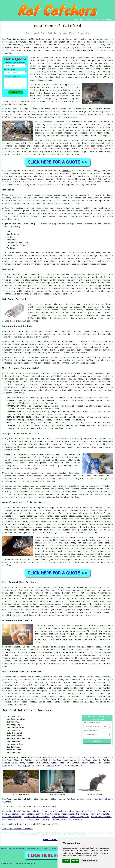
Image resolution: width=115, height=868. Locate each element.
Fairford (66, 171)
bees (5, 766)
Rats (66, 45)
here (18, 615)
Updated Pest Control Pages (37, 848)
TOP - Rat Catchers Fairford (17, 829)
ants (63, 757)
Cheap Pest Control (86, 811)
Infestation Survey (32, 814)
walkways (82, 277)
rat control (25, 680)
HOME (76, 20)
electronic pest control (29, 682)
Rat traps (33, 304)
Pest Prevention (11, 820)
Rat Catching (105, 811)
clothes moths (58, 763)
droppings (69, 133)
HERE (5, 117)
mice (95, 760)
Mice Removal (76, 820)
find (10, 587)
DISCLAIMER (107, 20)
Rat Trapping (43, 820)
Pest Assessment (11, 814)
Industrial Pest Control (37, 817)
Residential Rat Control (22, 811)
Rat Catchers (52, 814)
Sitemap (4, 848)
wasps (106, 757)
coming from (96, 127)
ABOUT (89, 20)
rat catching (95, 149)
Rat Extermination (12, 817)
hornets (50, 766)
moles (84, 757)
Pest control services (14, 604)
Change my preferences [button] (89, 861)
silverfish (42, 760)
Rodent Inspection (79, 817)
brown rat (40, 85)
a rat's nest (83, 130)
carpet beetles (90, 763)
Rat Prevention (45, 811)
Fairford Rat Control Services (27, 711)
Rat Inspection (60, 817)
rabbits (31, 763)
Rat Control (28, 820)
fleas (17, 760)
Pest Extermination (101, 814)
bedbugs (6, 763)
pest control (22, 613)
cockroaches (70, 760)
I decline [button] (75, 861)
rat (56, 58)
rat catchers (9, 185)
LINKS (82, 20)
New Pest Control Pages (17, 848)
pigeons (26, 766)
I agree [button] (66, 861)
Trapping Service (64, 811)
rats (90, 122)
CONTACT (97, 20)
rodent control (27, 691)
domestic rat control (84, 680)
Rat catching (9, 171)
